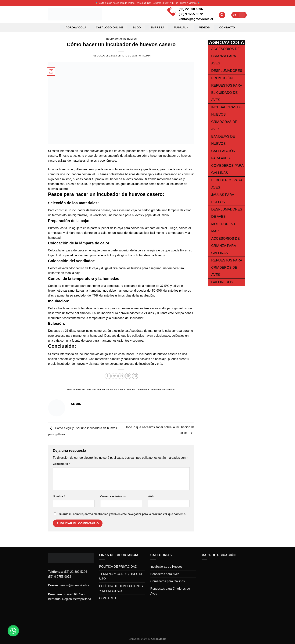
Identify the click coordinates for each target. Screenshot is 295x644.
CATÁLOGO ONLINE (107, 27)
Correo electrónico (113, 496)
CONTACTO (225, 27)
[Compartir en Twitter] (115, 376)
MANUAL (179, 27)
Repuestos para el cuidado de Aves (227, 93)
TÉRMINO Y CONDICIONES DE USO (121, 576)
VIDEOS (202, 27)
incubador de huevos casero (124, 179)
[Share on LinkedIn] (135, 376)
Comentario (61, 464)
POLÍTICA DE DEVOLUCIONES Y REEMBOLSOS (121, 589)
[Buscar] (222, 15)
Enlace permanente (164, 389)
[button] (13, 631)
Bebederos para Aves (165, 574)
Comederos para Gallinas (168, 581)
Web (151, 496)
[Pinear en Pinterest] (128, 376)
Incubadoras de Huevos (166, 567)
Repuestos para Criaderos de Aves (227, 268)
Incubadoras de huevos (121, 39)
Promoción (222, 78)
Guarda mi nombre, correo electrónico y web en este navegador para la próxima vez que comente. (122, 514)
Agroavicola (73, 27)
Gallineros (222, 282)
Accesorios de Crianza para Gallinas (225, 246)
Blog (134, 27)
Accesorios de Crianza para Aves (225, 56)
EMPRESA (155, 27)
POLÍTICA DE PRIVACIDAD (118, 567)
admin (147, 56)
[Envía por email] (121, 376)
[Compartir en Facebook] (108, 376)
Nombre (59, 496)
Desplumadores (227, 71)
